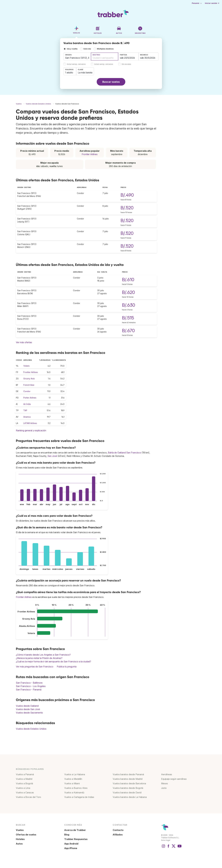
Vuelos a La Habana (75, 774)
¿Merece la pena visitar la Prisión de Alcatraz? (39, 658)
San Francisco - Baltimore (29, 683)
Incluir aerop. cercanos (76, 64)
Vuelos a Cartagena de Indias (79, 797)
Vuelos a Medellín (73, 779)
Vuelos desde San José (28, 709)
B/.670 (128, 331)
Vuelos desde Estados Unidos (31, 729)
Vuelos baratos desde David (127, 793)
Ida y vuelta (72, 49)
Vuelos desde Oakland (27, 706)
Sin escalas (126, 64)
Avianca (27, 417)
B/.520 (127, 208)
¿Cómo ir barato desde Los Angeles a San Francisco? (43, 655)
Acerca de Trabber (75, 830)
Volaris (26, 366)
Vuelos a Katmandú (74, 793)
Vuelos (20, 830)
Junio (164, 788)
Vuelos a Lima (23, 788)
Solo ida (87, 49)
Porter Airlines (30, 398)
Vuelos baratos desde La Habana (130, 797)
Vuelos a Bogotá (24, 783)
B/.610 (128, 280)
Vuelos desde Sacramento (29, 713)
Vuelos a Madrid (24, 779)
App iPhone (71, 848)
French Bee (29, 385)
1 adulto (69, 73)
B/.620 (128, 292)
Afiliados (118, 835)
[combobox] (77, 57)
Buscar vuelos (111, 82)
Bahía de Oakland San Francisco (125, 453)
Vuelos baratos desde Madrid (128, 779)
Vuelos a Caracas (25, 793)
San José (52, 456)
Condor (27, 391)
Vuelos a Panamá (25, 774)
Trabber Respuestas (76, 839)
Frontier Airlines (90, 154)
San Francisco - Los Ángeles (31, 686)
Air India (27, 404)
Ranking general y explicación (31, 430)
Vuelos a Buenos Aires (76, 788)
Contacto (118, 830)
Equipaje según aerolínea (174, 779)
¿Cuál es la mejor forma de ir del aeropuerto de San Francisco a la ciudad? (53, 661)
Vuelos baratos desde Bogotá (128, 788)
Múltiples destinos (105, 49)
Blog (67, 835)
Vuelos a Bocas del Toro (28, 797)
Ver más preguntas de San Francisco (35, 667)
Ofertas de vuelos (26, 835)
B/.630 (129, 305)
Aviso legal (166, 840)
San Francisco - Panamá (29, 690)
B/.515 (128, 318)
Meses (165, 783)
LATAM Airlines (30, 423)
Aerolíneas (167, 774)
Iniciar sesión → (212, 3)
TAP (25, 410)
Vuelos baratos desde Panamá (128, 774)
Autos (19, 844)
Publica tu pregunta (67, 667)
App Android (71, 844)
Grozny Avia (29, 379)
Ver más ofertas (24, 342)
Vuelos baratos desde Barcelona (129, 783)
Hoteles (20, 839)
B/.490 (127, 195)
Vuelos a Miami (72, 783)
